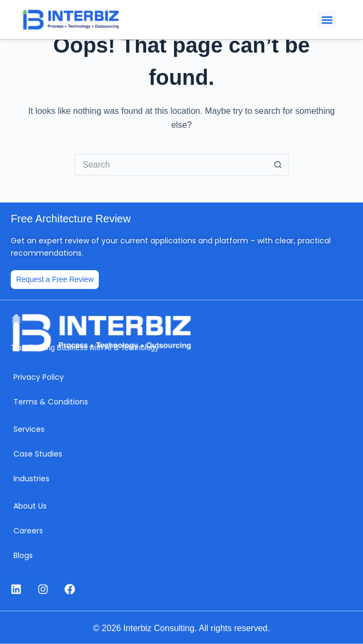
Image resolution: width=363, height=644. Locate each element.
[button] (327, 20)
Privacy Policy (39, 377)
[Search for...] (171, 165)
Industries (31, 479)
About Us (30, 506)
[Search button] (278, 165)
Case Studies (38, 454)
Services (29, 429)
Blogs (23, 555)
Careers (28, 531)
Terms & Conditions (51, 402)
